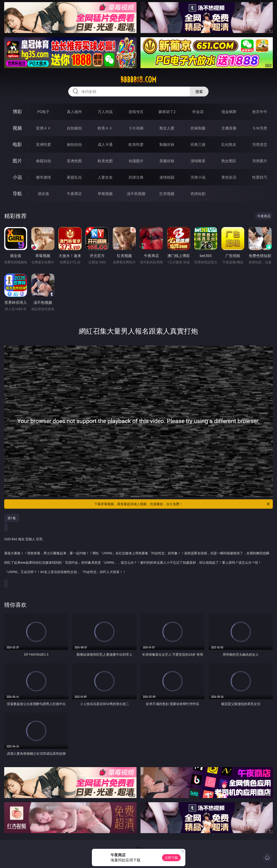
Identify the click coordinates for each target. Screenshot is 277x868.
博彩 (17, 112)
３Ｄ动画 (136, 128)
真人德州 (74, 112)
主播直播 (229, 128)
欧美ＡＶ (105, 128)
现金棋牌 (229, 112)
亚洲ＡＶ (43, 128)
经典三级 (198, 144)
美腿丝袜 (167, 161)
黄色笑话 (229, 177)
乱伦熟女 (229, 144)
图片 (17, 161)
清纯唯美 (198, 161)
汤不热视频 (136, 194)
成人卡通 (105, 144)
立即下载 (171, 858)
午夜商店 (74, 194)
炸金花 (198, 112)
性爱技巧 (260, 177)
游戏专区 (136, 112)
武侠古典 (136, 177)
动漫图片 (136, 161)
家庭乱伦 (74, 177)
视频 (17, 128)
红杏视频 (167, 194)
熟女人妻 (167, 128)
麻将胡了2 (167, 112)
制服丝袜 (167, 144)
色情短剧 (198, 194)
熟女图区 (229, 161)
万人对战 (105, 112)
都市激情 (43, 177)
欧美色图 (105, 161)
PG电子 (43, 112)
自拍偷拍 (74, 128)
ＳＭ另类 (260, 128)
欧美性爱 (136, 144)
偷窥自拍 (43, 161)
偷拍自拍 (74, 144)
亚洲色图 (74, 161)
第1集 (12, 518)
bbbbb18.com (138, 80)
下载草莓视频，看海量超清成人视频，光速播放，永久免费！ (182, 504)
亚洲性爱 (43, 144)
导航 (17, 193)
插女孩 (43, 194)
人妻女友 (105, 177)
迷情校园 (167, 177)
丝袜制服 (198, 128)
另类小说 (198, 177)
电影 (17, 144)
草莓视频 (105, 194)
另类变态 (260, 144)
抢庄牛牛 (260, 112)
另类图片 (260, 161)
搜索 (199, 92)
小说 (17, 177)
